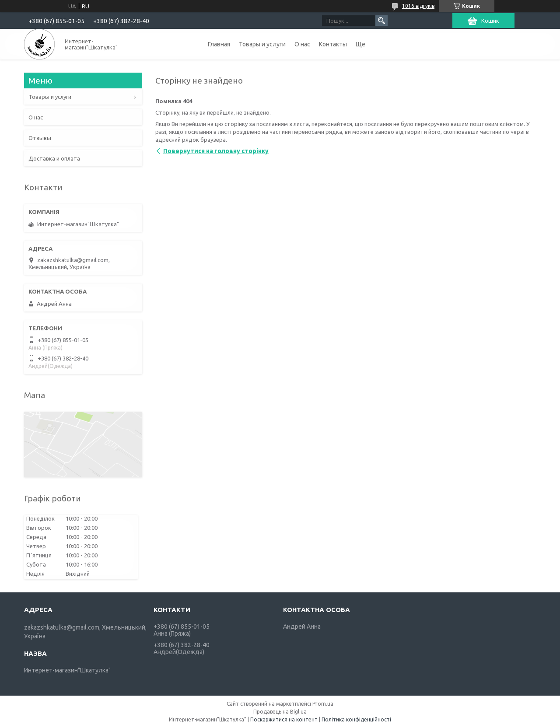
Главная (219, 44)
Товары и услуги (262, 44)
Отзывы (40, 138)
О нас (302, 44)
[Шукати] (381, 21)
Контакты (333, 44)
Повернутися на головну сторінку (216, 151)
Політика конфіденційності (356, 719)
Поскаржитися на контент (284, 719)
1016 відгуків (418, 6)
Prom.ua (323, 704)
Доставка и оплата (54, 158)
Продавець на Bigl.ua (280, 712)
